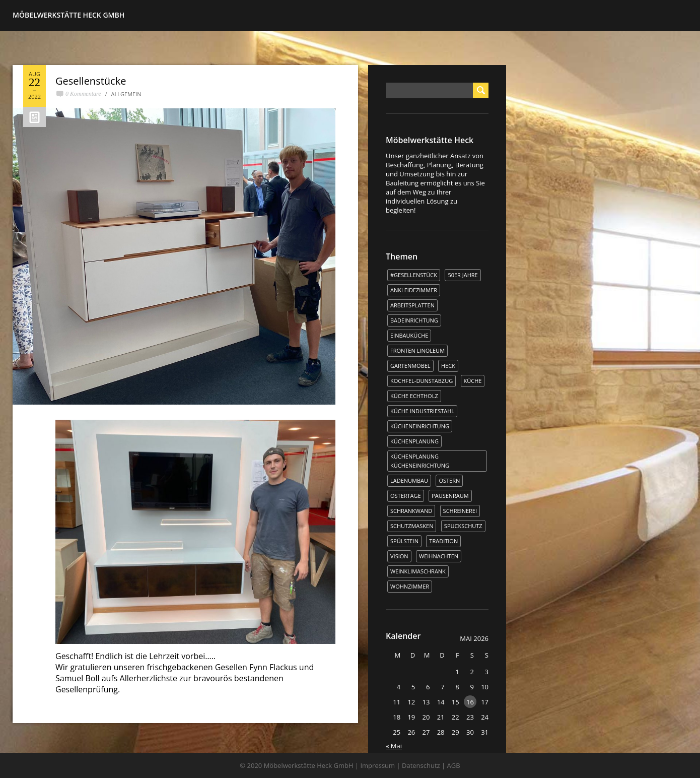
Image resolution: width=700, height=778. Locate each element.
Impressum (377, 765)
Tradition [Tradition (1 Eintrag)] (443, 541)
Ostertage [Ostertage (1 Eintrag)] (406, 496)
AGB (454, 765)
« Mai (394, 746)
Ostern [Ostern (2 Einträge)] (449, 480)
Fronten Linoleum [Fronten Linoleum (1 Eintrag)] (417, 350)
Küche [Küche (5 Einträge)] (473, 381)
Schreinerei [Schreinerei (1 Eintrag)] (460, 511)
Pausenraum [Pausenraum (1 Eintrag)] (450, 496)
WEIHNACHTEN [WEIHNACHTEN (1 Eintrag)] (439, 556)
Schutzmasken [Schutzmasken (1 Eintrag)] (412, 526)
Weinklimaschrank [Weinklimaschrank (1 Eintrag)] (418, 571)
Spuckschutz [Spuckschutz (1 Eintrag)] (463, 526)
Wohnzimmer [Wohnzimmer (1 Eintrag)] (410, 586)
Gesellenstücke (91, 81)
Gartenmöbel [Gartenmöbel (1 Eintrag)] (410, 366)
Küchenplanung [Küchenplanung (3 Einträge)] (414, 441)
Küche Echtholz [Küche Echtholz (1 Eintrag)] (414, 396)
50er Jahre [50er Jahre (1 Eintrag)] (463, 275)
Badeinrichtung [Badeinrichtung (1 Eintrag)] (414, 320)
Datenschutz (421, 765)
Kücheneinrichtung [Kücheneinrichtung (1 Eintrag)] (420, 426)
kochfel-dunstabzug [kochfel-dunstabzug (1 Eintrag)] (422, 381)
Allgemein (126, 94)
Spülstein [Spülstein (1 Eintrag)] (404, 541)
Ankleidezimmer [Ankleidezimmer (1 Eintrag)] (414, 290)
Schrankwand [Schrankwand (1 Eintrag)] (411, 511)
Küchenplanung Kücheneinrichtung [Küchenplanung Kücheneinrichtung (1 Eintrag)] (420, 461)
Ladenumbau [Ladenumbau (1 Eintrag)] (409, 480)
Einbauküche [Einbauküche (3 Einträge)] (409, 335)
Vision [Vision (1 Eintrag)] (399, 556)
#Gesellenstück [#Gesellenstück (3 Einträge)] (414, 275)
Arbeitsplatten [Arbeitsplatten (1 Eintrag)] (412, 305)
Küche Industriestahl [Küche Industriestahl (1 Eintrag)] (422, 411)
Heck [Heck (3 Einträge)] (448, 366)
